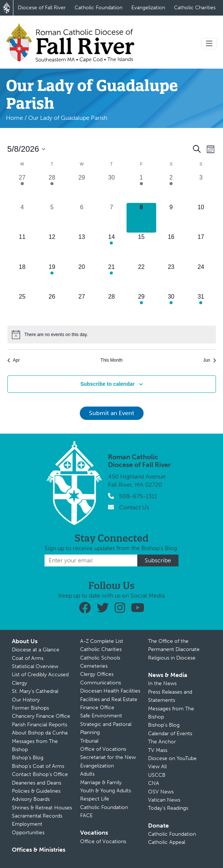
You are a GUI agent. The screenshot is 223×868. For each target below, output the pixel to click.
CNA (154, 783)
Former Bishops (30, 708)
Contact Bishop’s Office (40, 774)
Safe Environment (101, 716)
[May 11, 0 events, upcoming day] (22, 247)
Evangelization (148, 8)
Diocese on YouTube (172, 758)
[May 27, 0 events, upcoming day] (82, 307)
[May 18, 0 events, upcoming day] (22, 277)
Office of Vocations (103, 749)
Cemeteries (94, 666)
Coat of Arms (28, 658)
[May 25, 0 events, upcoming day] (22, 307)
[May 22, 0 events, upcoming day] (141, 277)
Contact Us (134, 507)
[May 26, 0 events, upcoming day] (52, 307)
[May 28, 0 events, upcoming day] (111, 307)
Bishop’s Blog (28, 758)
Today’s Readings (168, 808)
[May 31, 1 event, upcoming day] (201, 307)
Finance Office (97, 708)
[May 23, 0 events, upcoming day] (171, 277)
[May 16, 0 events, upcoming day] (171, 247)
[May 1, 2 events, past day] (141, 188)
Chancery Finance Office (41, 716)
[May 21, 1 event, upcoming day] (111, 277)
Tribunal (89, 741)
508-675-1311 (138, 496)
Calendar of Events (170, 734)
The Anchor (162, 742)
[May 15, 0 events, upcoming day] (141, 247)
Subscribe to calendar (107, 384)
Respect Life (95, 799)
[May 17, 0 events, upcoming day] (201, 247)
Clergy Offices (97, 674)
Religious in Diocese (172, 658)
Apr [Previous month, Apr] (14, 360)
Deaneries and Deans (37, 783)
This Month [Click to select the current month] (111, 360)
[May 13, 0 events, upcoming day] (82, 247)
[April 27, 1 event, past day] (22, 188)
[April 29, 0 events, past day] (82, 188)
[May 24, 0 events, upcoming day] (201, 277)
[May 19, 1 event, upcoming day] (52, 277)
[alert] (112, 335)
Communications (101, 683)
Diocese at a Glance (36, 650)
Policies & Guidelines (36, 791)
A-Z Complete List (102, 641)
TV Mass (158, 750)
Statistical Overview (35, 666)
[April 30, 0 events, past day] (111, 188)
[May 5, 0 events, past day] (52, 218)
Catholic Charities (195, 8)
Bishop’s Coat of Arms (38, 766)
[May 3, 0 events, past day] (201, 188)
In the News (162, 683)
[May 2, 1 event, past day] (171, 188)
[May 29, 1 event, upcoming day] (141, 307)
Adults (87, 774)
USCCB (157, 775)
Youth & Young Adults (106, 791)
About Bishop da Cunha (40, 733)
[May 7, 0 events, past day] (111, 218)
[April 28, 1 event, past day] (52, 188)
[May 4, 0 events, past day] (22, 218)
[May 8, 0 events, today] (141, 218)
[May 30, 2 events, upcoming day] (171, 307)
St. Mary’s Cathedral (35, 691)
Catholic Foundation (99, 8)
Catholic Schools (100, 658)
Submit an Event (112, 413)
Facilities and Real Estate (109, 699)
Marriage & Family (101, 782)
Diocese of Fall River (42, 8)
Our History (26, 700)
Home (14, 118)
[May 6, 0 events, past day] (82, 218)
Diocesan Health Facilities (110, 691)
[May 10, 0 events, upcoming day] (201, 218)
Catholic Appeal (167, 842)
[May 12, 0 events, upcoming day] (52, 247)
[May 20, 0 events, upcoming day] (82, 277)
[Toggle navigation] (209, 44)
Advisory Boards (31, 799)
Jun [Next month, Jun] (209, 360)
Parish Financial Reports (40, 725)
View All (157, 767)
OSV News (161, 792)
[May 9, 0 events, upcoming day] (171, 218)
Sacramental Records (37, 816)
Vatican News (164, 800)
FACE (86, 816)
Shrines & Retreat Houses (42, 808)
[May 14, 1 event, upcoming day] (111, 247)
